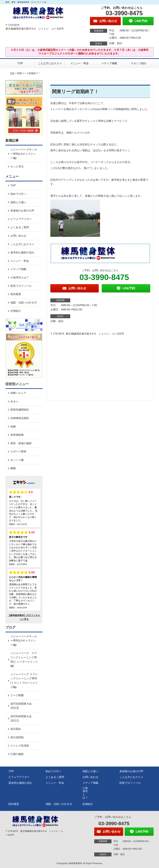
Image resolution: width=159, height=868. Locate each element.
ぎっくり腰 (17, 460)
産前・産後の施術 (21, 443)
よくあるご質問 (20, 227)
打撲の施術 (17, 754)
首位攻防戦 (17, 737)
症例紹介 (16, 311)
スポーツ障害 (18, 452)
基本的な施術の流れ (22, 252)
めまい (14, 401)
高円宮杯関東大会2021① (21, 718)
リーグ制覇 (17, 695)
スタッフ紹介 (139, 63)
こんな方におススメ (50, 63)
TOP (20, 63)
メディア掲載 (109, 63)
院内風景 (16, 294)
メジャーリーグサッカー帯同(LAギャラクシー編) (24, 154)
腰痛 (13, 468)
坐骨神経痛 (17, 435)
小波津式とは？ (20, 277)
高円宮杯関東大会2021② (21, 706)
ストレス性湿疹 (20, 746)
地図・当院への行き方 (24, 303)
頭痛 (13, 427)
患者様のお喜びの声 (22, 211)
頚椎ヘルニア (18, 393)
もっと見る (17, 166)
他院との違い (18, 202)
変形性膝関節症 (20, 410)
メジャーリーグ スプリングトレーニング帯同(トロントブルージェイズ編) (24, 681)
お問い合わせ (18, 236)
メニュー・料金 (79, 63)
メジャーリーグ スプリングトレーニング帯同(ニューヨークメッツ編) (24, 659)
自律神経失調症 (20, 418)
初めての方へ (18, 194)
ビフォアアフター (21, 219)
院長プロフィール (21, 286)
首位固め (16, 729)
